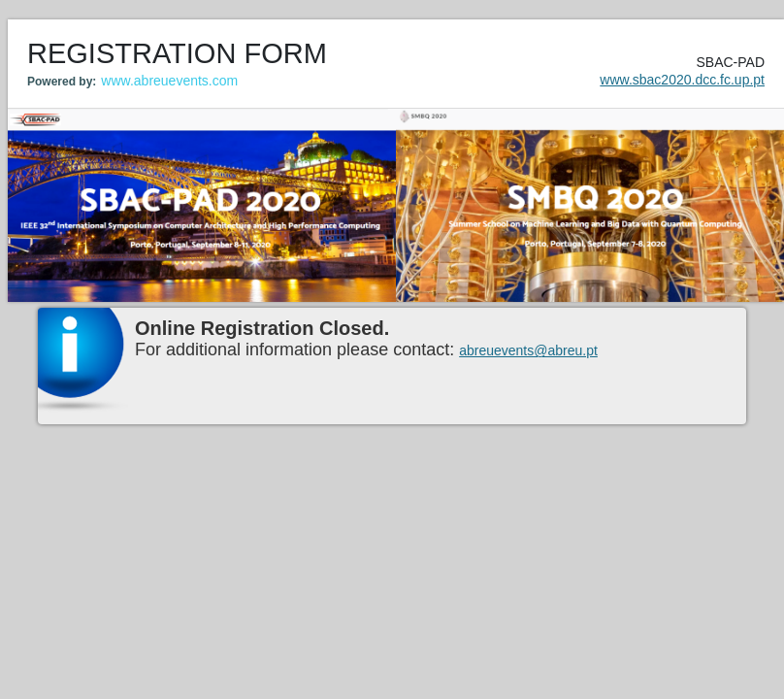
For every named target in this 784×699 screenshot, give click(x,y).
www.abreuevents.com (169, 81)
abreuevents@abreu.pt (528, 350)
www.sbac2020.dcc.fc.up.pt (682, 80)
